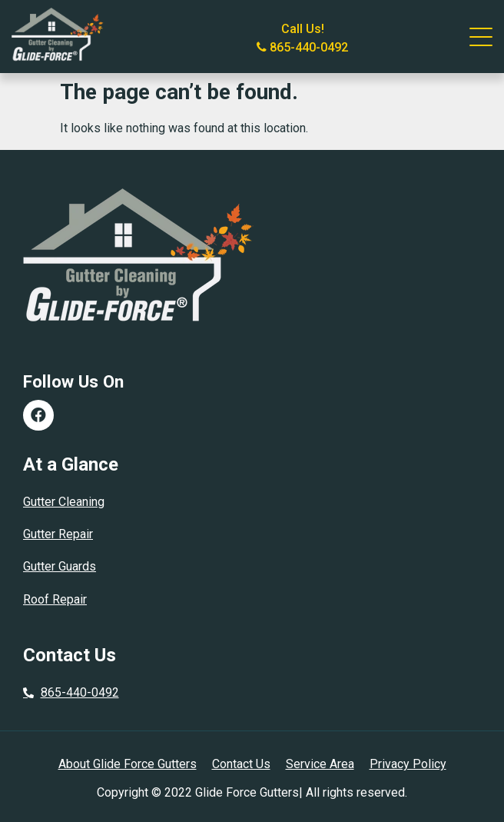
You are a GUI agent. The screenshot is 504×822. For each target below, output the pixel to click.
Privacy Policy (408, 764)
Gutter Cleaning (64, 502)
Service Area (320, 764)
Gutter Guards (60, 566)
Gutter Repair (58, 534)
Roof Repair (55, 599)
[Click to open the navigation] (481, 37)
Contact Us (241, 764)
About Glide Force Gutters (128, 764)
